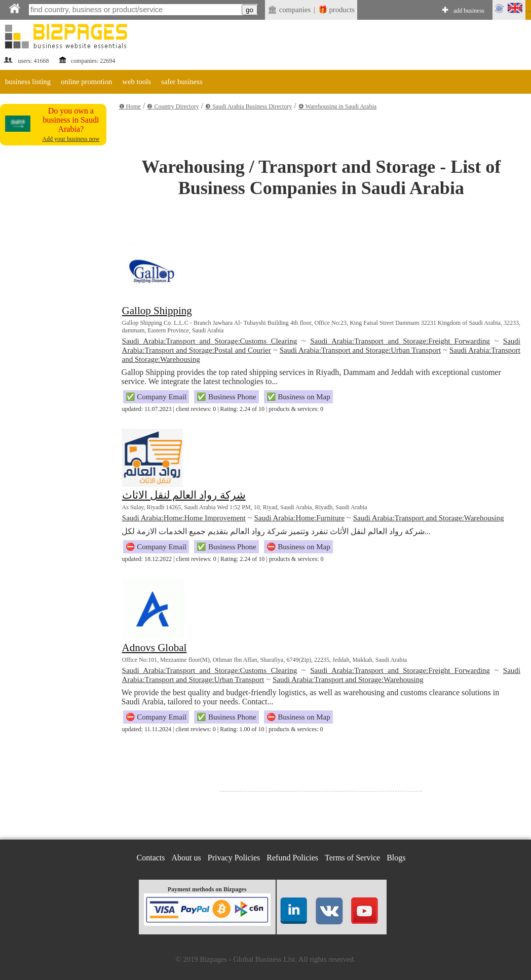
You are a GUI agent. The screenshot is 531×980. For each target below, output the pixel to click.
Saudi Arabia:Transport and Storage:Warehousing (429, 518)
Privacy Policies (234, 858)
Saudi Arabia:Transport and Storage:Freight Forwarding (400, 341)
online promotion (86, 82)
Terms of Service (352, 858)
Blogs (396, 858)
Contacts (151, 858)
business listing (28, 82)
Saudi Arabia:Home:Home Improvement (184, 518)
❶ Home (130, 106)
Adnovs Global (155, 648)
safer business (182, 82)
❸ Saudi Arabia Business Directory (249, 106)
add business (469, 11)
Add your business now (71, 139)
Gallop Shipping (157, 311)
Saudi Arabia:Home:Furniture (299, 518)
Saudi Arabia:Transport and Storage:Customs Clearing (210, 341)
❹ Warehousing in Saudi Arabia (337, 106)
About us (186, 858)
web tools (137, 82)
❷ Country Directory (173, 106)
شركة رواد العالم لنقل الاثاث (184, 495)
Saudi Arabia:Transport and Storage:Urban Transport (360, 350)
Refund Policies (292, 858)
